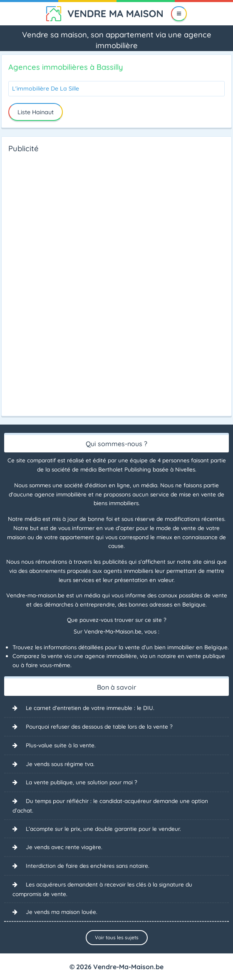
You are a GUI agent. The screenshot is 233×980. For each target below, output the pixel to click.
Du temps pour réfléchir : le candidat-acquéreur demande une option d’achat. (110, 806)
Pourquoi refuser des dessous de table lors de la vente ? (99, 726)
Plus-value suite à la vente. (61, 745)
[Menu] (179, 14)
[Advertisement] (42, 282)
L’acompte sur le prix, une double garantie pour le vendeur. (103, 829)
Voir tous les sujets (117, 937)
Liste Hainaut (36, 112)
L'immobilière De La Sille (46, 88)
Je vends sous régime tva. (60, 764)
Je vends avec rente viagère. (64, 847)
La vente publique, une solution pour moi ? (82, 782)
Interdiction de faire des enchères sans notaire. (88, 866)
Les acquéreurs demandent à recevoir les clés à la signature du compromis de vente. (102, 889)
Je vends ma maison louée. (62, 912)
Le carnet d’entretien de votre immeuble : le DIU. (90, 708)
